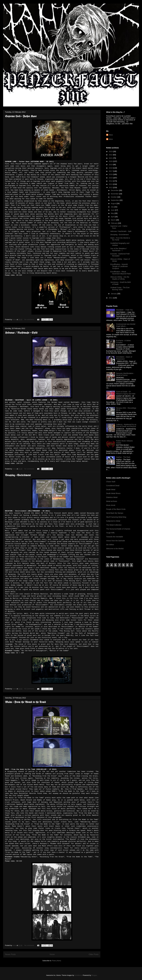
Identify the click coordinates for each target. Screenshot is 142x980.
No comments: (30, 319)
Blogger (94, 975)
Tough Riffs (110, 533)
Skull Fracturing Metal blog (116, 517)
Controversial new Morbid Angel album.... (126, 325)
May (113, 213)
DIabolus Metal (112, 497)
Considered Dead (113, 486)
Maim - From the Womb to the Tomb (25, 702)
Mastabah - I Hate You (124, 310)
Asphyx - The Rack (123, 457)
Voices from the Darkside (116, 541)
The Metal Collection (114, 525)
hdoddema (78, 975)
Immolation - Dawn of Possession (124, 358)
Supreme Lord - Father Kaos (21, 116)
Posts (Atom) (57, 961)
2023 (111, 151)
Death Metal (111, 490)
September (115, 200)
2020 (111, 161)
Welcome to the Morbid (115, 549)
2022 (111, 155)
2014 (111, 181)
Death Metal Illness (113, 493)
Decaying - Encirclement (18, 475)
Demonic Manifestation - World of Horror (125, 374)
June (113, 210)
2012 (111, 188)
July (113, 207)
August (114, 203)
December (115, 190)
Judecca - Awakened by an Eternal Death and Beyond (126, 425)
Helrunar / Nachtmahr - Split (21, 333)
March (113, 220)
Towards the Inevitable (115, 537)
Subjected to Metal (113, 521)
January (114, 294)
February (114, 223)
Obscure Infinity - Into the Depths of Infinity (120, 278)
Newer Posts (10, 954)
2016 (111, 174)
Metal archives (112, 501)
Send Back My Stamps (115, 513)
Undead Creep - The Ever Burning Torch (120, 289)
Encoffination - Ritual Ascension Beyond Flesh (121, 273)
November (115, 194)
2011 (111, 298)
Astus (111, 135)
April (113, 217)
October (114, 197)
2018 (111, 168)
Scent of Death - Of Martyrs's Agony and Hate (126, 393)
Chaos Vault (111, 482)
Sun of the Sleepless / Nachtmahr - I (119, 250)
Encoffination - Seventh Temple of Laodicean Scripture (119, 266)
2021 (111, 158)
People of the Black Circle (116, 509)
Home (52, 954)
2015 (111, 178)
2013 (111, 184)
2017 (111, 171)
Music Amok (111, 505)
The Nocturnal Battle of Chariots (118, 529)
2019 (111, 165)
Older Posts (94, 954)
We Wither (110, 545)
